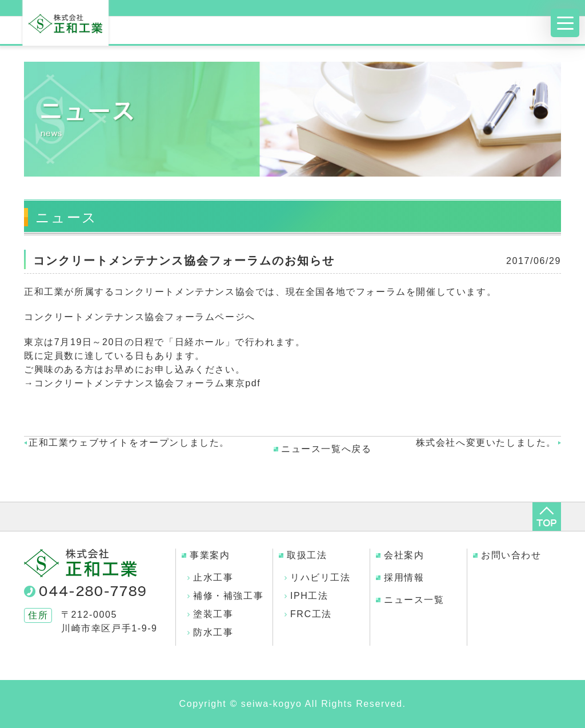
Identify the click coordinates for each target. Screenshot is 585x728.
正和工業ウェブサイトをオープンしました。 (129, 443)
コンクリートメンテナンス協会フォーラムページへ (140, 317)
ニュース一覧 (414, 600)
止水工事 (213, 577)
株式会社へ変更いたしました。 (486, 443)
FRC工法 (311, 614)
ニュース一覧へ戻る (326, 449)
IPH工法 (309, 596)
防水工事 (213, 632)
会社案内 (404, 555)
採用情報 (404, 577)
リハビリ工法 (320, 577)
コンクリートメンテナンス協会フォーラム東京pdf (148, 383)
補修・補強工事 (228, 596)
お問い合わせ (511, 555)
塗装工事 (213, 614)
